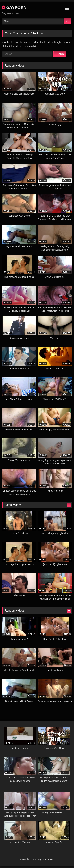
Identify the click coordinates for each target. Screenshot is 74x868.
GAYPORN (14, 7)
